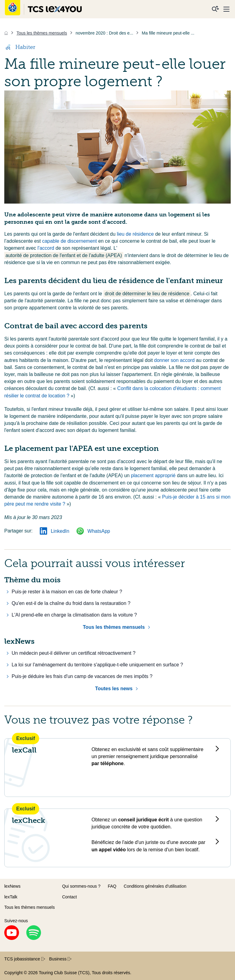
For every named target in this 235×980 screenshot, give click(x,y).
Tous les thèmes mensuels (114, 627)
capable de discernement (70, 241)
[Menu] (226, 9)
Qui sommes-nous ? (81, 886)
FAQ (112, 886)
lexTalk (11, 897)
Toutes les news (114, 689)
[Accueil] (6, 33)
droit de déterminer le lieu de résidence (147, 294)
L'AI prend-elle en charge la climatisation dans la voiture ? (74, 615)
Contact (69, 897)
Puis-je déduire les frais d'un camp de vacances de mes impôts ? (82, 676)
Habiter (20, 47)
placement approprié (154, 475)
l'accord (46, 248)
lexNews (12, 886)
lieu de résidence (136, 234)
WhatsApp (93, 531)
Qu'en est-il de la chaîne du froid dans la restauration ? (71, 603)
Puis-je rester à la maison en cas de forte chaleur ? (67, 592)
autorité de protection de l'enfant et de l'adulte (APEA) (64, 255)
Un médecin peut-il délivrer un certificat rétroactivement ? (74, 653)
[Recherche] (215, 9)
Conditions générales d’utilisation (155, 886)
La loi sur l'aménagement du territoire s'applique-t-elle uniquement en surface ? (97, 665)
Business (60, 959)
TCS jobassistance (25, 959)
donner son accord (175, 360)
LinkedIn (54, 531)
